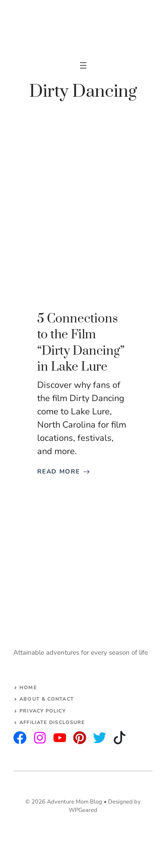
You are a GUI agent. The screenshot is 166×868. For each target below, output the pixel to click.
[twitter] (40, 738)
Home (28, 688)
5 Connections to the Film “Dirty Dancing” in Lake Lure (81, 343)
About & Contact (47, 699)
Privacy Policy (42, 711)
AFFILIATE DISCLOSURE (52, 722)
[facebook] (60, 738)
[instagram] (20, 738)
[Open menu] (83, 65)
